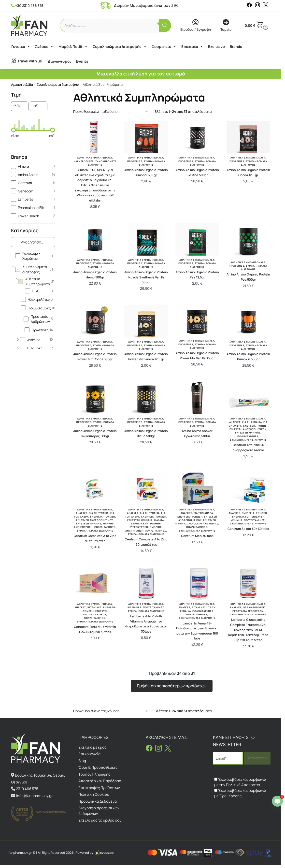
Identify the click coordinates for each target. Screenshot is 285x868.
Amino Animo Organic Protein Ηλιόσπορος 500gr (95, 433)
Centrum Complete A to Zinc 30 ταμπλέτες (95, 538)
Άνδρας (44, 47)
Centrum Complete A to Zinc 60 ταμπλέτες (146, 542)
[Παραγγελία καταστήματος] (111, 112)
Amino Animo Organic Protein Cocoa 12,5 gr (248, 172)
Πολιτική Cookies (94, 794)
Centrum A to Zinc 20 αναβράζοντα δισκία (248, 447)
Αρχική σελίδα (22, 85)
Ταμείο (226, 26)
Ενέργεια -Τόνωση (256, 426)
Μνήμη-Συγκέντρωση (145, 525)
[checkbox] (33, 166)
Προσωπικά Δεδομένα (98, 801)
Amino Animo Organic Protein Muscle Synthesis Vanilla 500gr (146, 277)
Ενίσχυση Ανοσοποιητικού (248, 429)
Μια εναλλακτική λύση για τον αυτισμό (141, 74)
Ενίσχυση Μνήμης (248, 433)
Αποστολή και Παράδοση (100, 781)
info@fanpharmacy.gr (34, 796)
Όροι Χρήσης (230, 796)
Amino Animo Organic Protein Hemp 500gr (95, 275)
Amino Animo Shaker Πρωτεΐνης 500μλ (197, 433)
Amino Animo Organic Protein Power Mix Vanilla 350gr (197, 355)
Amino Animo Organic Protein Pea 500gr (248, 277)
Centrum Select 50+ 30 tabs (248, 529)
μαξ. (35, 106)
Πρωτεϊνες (135, 161)
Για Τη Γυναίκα (252, 422)
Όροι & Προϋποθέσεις (98, 767)
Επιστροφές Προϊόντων (99, 788)
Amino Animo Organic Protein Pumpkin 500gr (248, 356)
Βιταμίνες (94, 607)
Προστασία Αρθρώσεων (248, 611)
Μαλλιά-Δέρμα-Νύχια (148, 522)
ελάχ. (17, 106)
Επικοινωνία (89, 754)
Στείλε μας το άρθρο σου (100, 820)
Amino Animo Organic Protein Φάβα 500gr (146, 433)
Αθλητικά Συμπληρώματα (95, 158)
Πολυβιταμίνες (248, 436)
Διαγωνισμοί (59, 61)
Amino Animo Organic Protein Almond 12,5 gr (146, 172)
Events (82, 61)
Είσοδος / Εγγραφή (196, 26)
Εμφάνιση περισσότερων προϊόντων (172, 686)
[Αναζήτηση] (165, 25)
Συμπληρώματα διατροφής (58, 85)
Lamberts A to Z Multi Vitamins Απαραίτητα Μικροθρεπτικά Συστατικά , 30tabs (146, 624)
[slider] (14, 130)
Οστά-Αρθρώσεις (254, 607)
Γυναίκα (21, 47)
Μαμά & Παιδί (73, 47)
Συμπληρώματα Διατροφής (119, 47)
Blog (82, 761)
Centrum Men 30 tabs (197, 536)
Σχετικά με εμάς (92, 747)
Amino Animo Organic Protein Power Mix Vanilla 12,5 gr (146, 356)
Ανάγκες (235, 422)
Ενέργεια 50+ (241, 517)
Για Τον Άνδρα (203, 513)
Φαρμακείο (164, 47)
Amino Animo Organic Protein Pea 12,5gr (197, 275)
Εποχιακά (192, 47)
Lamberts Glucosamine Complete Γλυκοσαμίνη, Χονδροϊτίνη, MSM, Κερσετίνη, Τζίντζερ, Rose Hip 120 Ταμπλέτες (248, 630)
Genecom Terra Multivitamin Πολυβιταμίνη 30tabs (95, 629)
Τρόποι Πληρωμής (94, 774)
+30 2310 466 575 (29, 6)
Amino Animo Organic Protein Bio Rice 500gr (197, 172)
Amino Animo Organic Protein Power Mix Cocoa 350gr (95, 356)
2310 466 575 (27, 789)
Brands (236, 47)
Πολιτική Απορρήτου (244, 785)
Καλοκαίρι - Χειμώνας (203, 524)
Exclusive (216, 47)
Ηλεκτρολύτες (84, 161)
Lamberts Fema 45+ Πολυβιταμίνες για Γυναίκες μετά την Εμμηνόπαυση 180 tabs (197, 631)
